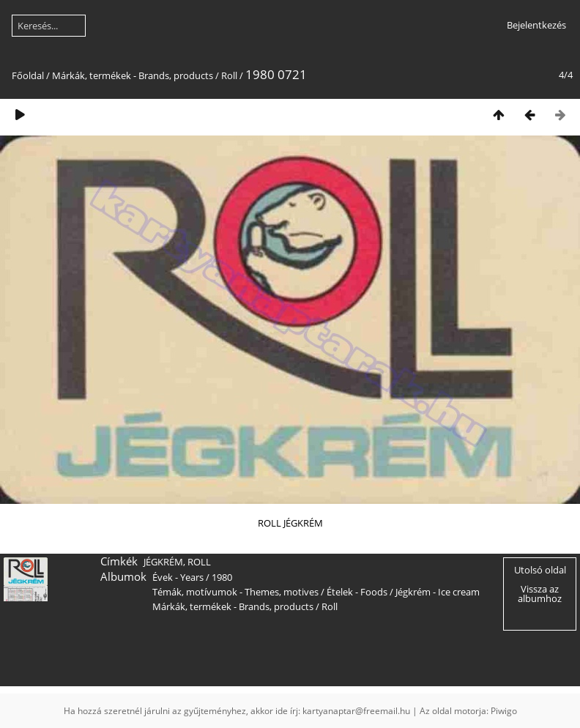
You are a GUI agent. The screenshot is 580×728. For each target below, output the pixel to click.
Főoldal (28, 75)
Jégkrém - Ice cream (438, 592)
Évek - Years (178, 577)
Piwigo (504, 711)
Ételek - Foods (357, 592)
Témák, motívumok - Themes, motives (235, 592)
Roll (229, 75)
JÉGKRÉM (163, 562)
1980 (222, 577)
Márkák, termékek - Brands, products (133, 75)
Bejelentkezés (536, 25)
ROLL (199, 562)
